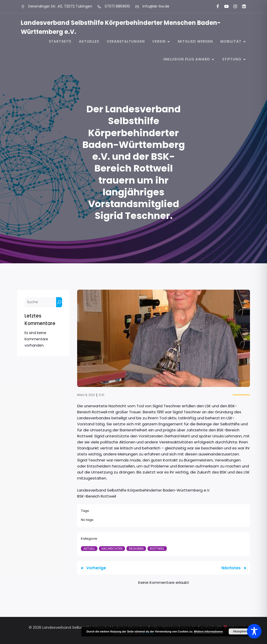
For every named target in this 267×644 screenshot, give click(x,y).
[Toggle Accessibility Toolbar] (254, 631)
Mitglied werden (195, 41)
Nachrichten (112, 549)
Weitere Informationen (208, 631)
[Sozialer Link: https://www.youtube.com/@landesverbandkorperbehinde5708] (224, 7)
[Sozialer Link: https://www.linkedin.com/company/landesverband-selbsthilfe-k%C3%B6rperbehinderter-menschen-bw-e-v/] (242, 7)
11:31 (101, 395)
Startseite (60, 41)
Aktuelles (89, 41)
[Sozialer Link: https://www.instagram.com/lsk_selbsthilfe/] (233, 7)
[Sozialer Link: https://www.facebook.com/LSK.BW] (216, 7)
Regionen (136, 549)
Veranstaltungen (126, 41)
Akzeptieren (241, 631)
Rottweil (157, 549)
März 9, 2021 (86, 395)
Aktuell (89, 549)
